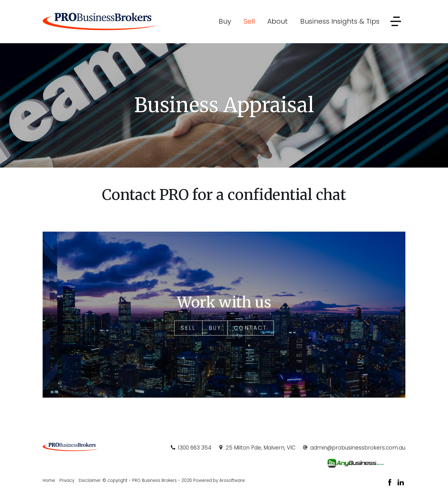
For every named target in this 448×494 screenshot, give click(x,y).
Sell (249, 21)
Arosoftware (232, 480)
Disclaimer (90, 480)
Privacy (67, 480)
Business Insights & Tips (340, 21)
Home (49, 480)
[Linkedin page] (401, 483)
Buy (225, 21)
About (278, 21)
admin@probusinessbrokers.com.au (358, 448)
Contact (251, 328)
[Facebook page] (391, 483)
